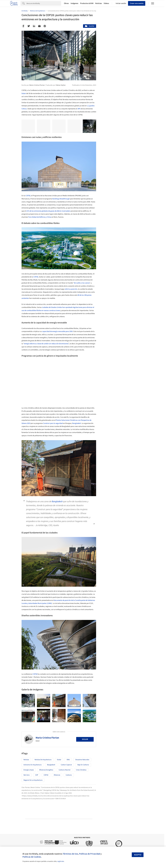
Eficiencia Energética (46, 770)
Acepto (138, 855)
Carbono (69, 775)
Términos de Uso (70, 854)
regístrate (61, 861)
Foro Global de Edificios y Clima (40, 217)
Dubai (24, 93)
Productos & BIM (87, 3)
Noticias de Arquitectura (43, 760)
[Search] (44, 3)
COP (37, 775)
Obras (66, 3)
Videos (106, 3)
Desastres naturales (82, 760)
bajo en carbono (83, 765)
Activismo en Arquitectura (33, 765)
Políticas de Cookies (32, 857)
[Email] (39, 26)
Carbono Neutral (65, 770)
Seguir (85, 739)
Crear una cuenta (137, 3)
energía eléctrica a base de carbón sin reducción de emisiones (46, 344)
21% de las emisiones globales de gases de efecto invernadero (48, 211)
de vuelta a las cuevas (82, 283)
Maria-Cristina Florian (47, 738)
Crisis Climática (81, 770)
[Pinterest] (45, 26)
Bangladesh (77, 423)
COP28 (28, 196)
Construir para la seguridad (53, 423)
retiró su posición (71, 289)
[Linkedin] (34, 26)
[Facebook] (23, 26)
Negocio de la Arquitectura (33, 780)
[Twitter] (29, 26)
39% (79, 109)
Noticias (99, 3)
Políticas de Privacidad (90, 854)
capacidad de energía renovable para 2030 (57, 331)
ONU (68, 760)
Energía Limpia (29, 770)
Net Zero (27, 775)
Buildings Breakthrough (61, 199)
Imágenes (74, 3)
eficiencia (57, 775)
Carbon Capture (66, 765)
